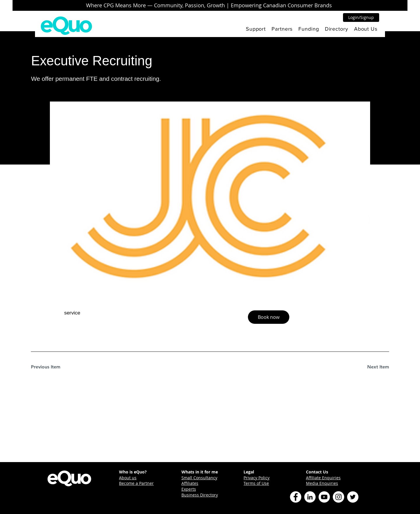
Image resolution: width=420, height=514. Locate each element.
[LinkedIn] (310, 497)
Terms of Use (256, 483)
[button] (256, 29)
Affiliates (190, 483)
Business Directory (200, 495)
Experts (189, 489)
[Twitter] (353, 497)
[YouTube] (324, 497)
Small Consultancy (199, 478)
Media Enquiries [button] (322, 483)
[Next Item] (368, 367)
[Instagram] (338, 497)
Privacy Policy (257, 478)
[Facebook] (296, 497)
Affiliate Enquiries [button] (323, 478)
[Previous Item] (52, 367)
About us (128, 478)
